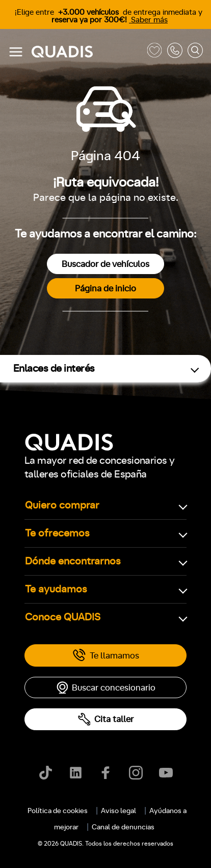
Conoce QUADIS (63, 617)
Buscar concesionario (106, 687)
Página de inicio (106, 289)
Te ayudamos (56, 589)
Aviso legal (118, 811)
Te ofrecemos (57, 533)
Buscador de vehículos (106, 264)
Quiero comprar (62, 505)
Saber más (148, 20)
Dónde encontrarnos (73, 561)
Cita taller (106, 719)
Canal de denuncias (123, 827)
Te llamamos (106, 655)
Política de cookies (58, 811)
